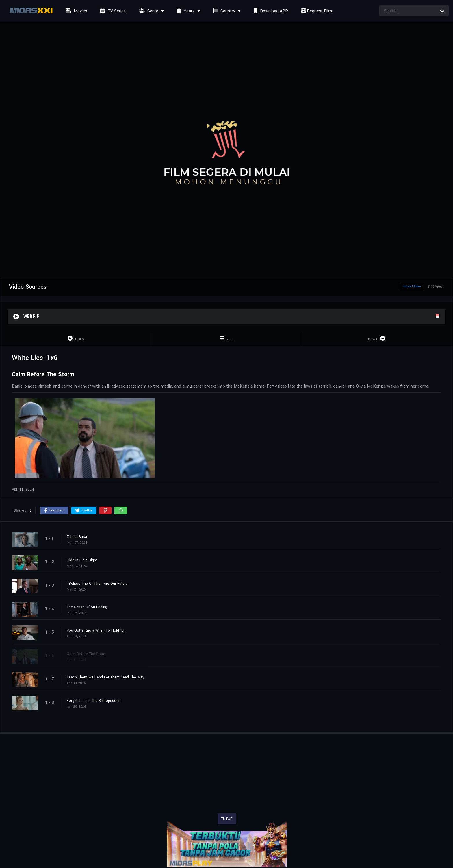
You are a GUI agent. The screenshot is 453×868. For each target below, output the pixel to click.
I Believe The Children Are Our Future (97, 584)
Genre (148, 11)
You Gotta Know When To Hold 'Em (97, 630)
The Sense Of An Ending (87, 607)
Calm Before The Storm (87, 654)
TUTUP (227, 819)
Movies (76, 11)
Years (185, 11)
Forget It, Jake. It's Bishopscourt (94, 701)
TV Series (112, 11)
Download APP (270, 11)
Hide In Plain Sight (82, 560)
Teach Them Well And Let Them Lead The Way (105, 677)
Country (223, 11)
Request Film (316, 11)
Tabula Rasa (77, 537)
